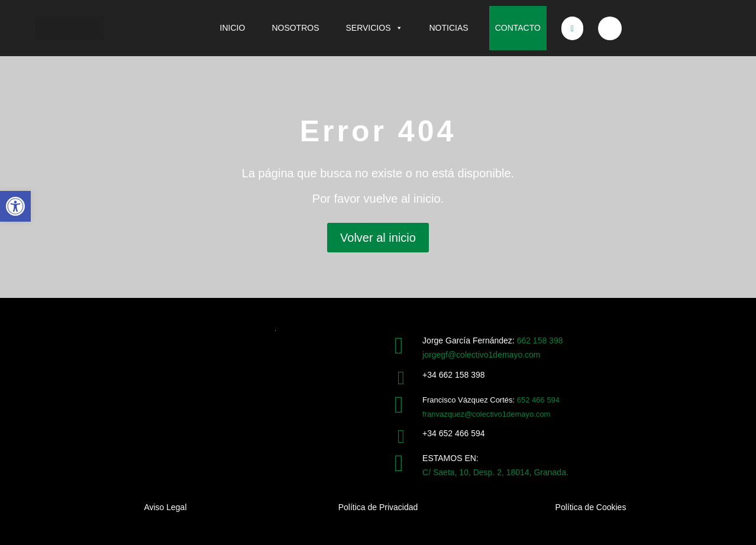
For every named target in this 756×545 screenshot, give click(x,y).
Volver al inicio (378, 238)
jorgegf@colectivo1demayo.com (481, 355)
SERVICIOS (374, 28)
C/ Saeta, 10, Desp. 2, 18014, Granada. (495, 472)
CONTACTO (518, 28)
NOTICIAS (449, 28)
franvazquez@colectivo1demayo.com (486, 414)
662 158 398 (540, 340)
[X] (573, 28)
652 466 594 (538, 400)
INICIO (233, 28)
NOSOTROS (295, 28)
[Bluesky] (610, 28)
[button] (15, 206)
